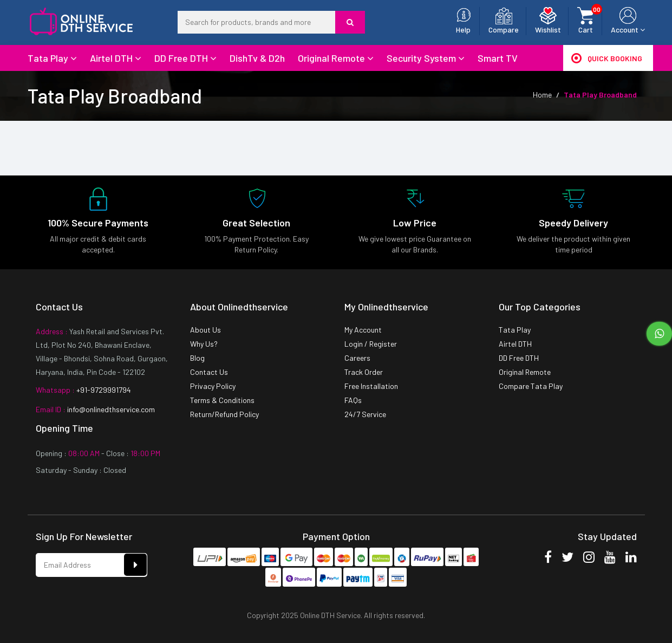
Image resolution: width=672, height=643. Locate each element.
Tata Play (52, 58)
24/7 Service (365, 414)
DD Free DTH (185, 58)
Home (542, 95)
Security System (426, 58)
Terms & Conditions (222, 400)
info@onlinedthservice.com (110, 409)
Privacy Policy (213, 386)
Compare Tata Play (531, 386)
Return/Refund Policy (224, 414)
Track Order (364, 372)
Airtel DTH (116, 58)
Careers (357, 358)
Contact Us (209, 372)
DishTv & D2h (257, 58)
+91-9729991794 (103, 390)
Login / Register (371, 344)
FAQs (353, 400)
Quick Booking (607, 58)
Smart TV (498, 58)
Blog (197, 358)
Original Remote (336, 58)
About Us (205, 330)
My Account (363, 330)
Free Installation (371, 386)
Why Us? (204, 344)
